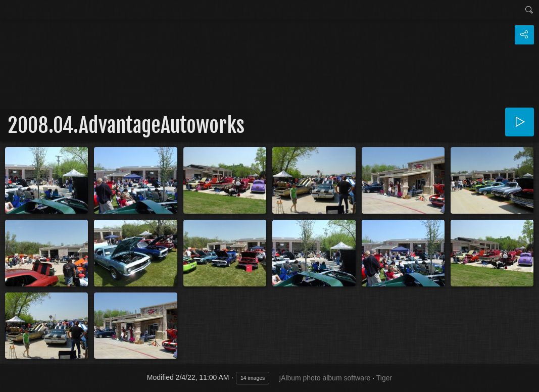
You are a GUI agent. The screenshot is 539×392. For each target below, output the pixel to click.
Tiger (384, 378)
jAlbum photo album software (325, 378)
